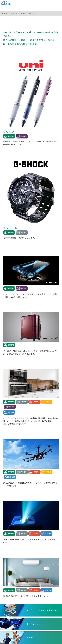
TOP (4, 14)
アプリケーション (14, 14)
